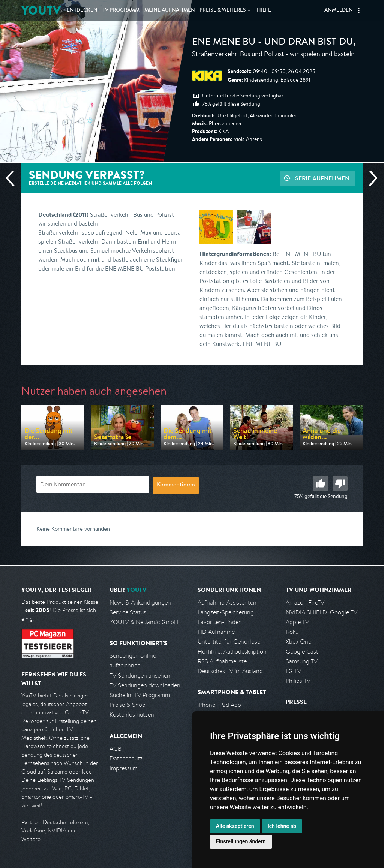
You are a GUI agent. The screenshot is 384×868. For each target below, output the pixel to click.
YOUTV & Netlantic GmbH (144, 622)
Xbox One (298, 641)
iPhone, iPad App (219, 705)
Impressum (124, 768)
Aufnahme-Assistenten (227, 602)
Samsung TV (302, 661)
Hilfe (264, 10)
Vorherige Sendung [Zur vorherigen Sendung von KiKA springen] (13, 178)
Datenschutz (126, 758)
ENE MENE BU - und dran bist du (273, 43)
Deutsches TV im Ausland (230, 671)
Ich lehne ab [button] (282, 826)
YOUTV (41, 10)
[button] (359, 10)
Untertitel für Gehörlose (229, 641)
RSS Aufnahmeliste (222, 661)
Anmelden (339, 10)
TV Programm (121, 10)
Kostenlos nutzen (132, 715)
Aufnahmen (170, 10)
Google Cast (302, 652)
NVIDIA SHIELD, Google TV (322, 612)
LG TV (293, 671)
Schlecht (340, 483)
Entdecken (82, 10)
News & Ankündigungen (140, 602)
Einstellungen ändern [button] (241, 841)
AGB (115, 749)
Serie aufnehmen (322, 178)
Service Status (128, 612)
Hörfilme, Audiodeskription (232, 652)
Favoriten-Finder (219, 622)
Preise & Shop (127, 705)
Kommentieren (176, 485)
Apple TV (297, 622)
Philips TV (298, 681)
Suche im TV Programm (140, 695)
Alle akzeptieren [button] (235, 826)
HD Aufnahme (216, 632)
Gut (321, 483)
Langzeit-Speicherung (226, 612)
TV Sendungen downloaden (145, 685)
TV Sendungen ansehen (140, 676)
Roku (292, 632)
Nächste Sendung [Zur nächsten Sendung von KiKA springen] (370, 178)
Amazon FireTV (305, 602)
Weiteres (223, 10)
